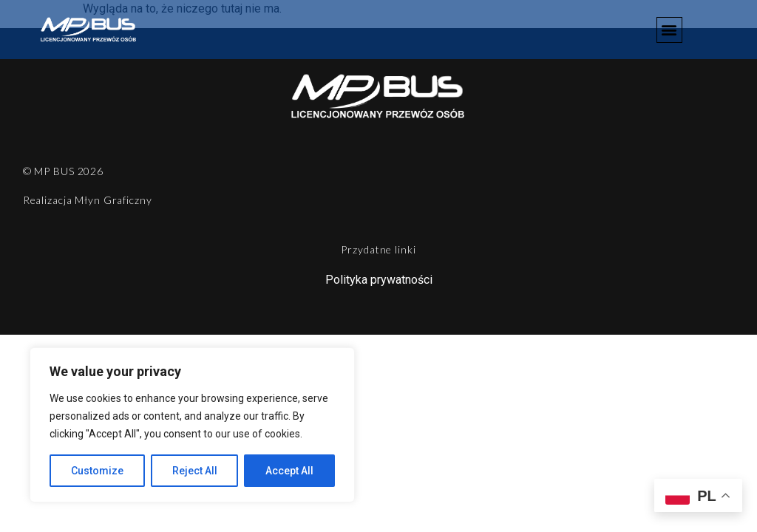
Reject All (195, 471)
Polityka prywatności (379, 280)
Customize (97, 471)
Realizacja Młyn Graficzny (88, 200)
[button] (669, 30)
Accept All (289, 471)
